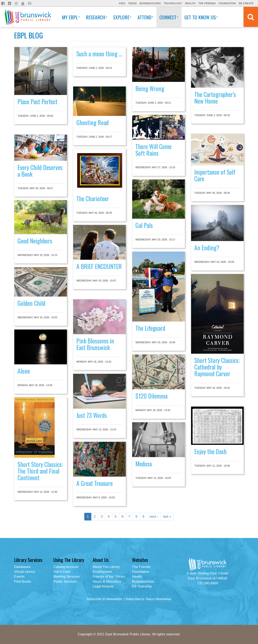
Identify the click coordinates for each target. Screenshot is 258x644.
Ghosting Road (93, 122)
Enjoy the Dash (210, 451)
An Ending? (207, 248)
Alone (24, 371)
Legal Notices (103, 586)
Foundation (227, 3)
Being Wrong (150, 88)
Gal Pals (144, 225)
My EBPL (71, 17)
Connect (169, 17)
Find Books (23, 582)
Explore (122, 17)
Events (19, 577)
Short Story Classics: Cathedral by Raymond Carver (217, 367)
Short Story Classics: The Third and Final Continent (40, 471)
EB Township (142, 586)
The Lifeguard (150, 328)
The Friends (207, 3)
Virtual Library (25, 572)
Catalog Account (66, 567)
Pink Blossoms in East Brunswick (95, 344)
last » (167, 517)
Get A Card (62, 572)
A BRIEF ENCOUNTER (99, 266)
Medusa (144, 464)
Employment (102, 572)
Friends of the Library (109, 577)
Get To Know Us (201, 17)
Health (190, 3)
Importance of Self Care (215, 175)
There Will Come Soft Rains (153, 150)
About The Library (106, 567)
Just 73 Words (92, 415)
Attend (145, 17)
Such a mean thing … (99, 54)
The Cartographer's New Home (215, 98)
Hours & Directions (107, 582)
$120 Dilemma (151, 396)
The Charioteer (93, 198)
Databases (22, 567)
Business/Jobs (150, 3)
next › (154, 517)
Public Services (65, 582)
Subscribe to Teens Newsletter (148, 599)
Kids (122, 3)
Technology (173, 3)
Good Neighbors (35, 241)
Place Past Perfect (37, 101)
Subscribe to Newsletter (105, 599)
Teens (132, 3)
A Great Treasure (95, 483)
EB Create (246, 3)
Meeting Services (67, 577)
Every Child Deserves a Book (40, 171)
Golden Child (31, 303)
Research (97, 17)
